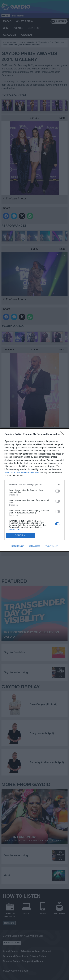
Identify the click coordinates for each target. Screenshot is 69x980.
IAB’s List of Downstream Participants (22, 472)
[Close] (63, 434)
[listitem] (34, 485)
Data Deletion (18, 546)
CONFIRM (20, 535)
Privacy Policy (51, 546)
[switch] (58, 491)
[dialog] (34, 490)
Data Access (34, 546)
